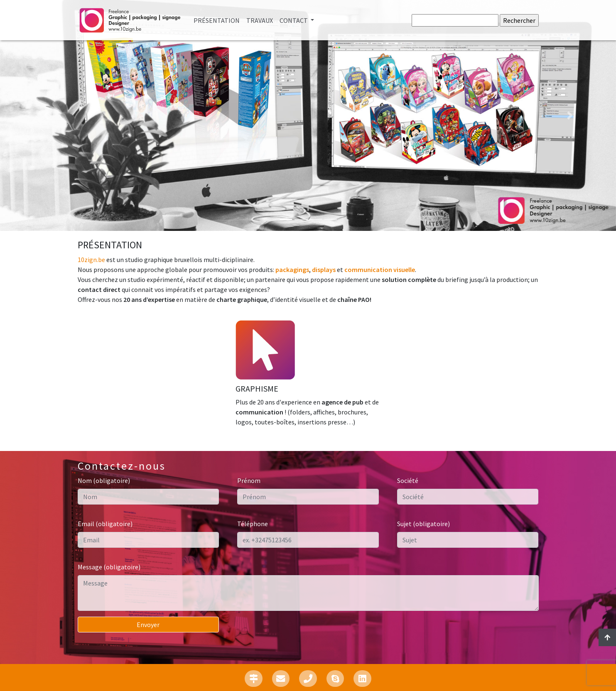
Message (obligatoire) (109, 567)
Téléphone (253, 524)
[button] (46, 115)
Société (408, 480)
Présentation (218, 20)
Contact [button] (294, 20)
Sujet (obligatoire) (423, 524)
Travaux (260, 20)
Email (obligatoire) (105, 524)
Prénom (249, 480)
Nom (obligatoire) (104, 480)
